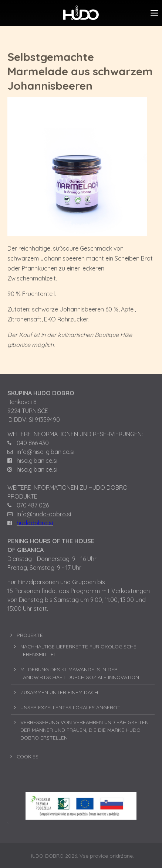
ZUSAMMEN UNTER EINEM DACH (59, 692)
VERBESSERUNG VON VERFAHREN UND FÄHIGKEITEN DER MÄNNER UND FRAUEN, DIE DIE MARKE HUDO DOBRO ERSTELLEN (85, 730)
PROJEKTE (30, 635)
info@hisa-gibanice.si (45, 452)
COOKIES (28, 756)
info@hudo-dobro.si (44, 514)
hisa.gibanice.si (37, 461)
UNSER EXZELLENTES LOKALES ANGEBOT (70, 707)
